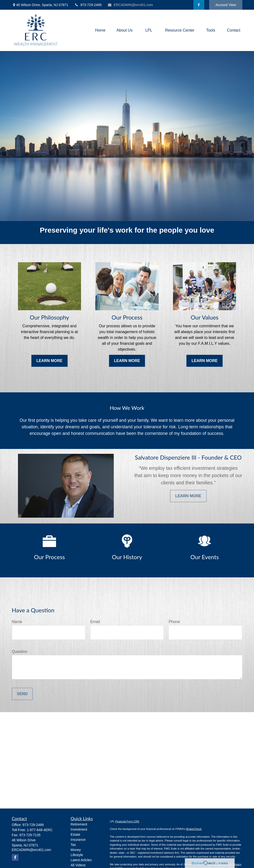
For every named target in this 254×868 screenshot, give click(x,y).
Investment (79, 829)
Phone (174, 622)
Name (17, 622)
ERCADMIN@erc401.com (130, 5)
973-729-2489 (88, 5)
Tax (73, 845)
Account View (226, 5)
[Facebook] (199, 5)
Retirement (79, 824)
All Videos (78, 865)
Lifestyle (77, 855)
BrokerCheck (194, 829)
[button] (100, 30)
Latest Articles (81, 860)
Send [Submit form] (22, 694)
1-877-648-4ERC (40, 830)
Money (76, 850)
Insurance (78, 840)
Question (20, 652)
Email (95, 622)
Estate (75, 834)
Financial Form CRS (127, 821)
